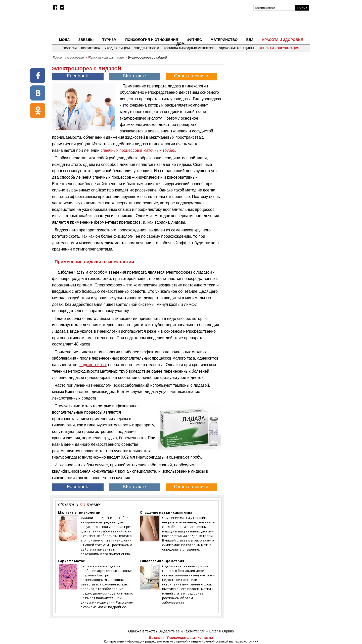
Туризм (109, 40)
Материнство (224, 40)
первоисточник (246, 641)
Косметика (91, 48)
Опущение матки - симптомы (166, 512)
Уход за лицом (117, 48)
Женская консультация (279, 48)
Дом (181, 44)
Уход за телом (147, 48)
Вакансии (157, 638)
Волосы (70, 48)
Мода (64, 40)
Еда (250, 40)
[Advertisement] (267, 97)
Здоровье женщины (237, 48)
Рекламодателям (181, 638)
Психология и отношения (152, 40)
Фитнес (194, 40)
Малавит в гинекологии (79, 512)
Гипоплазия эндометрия (162, 561)
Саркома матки (72, 561)
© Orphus (226, 631)
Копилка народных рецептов (189, 48)
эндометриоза (93, 365)
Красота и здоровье (283, 40)
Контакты (205, 638)
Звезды (86, 40)
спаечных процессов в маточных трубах (138, 150)
